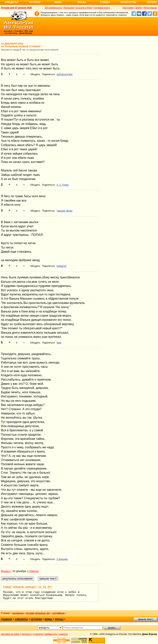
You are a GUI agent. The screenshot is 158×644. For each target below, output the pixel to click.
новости (63, 634)
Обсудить (35, 74)
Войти (139, 8)
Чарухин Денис (64, 211)
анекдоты (21, 619)
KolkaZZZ (61, 266)
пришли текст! (145, 619)
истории (36, 619)
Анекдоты (11, 2)
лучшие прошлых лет (38, 613)
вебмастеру (51, 634)
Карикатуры (128, 2)
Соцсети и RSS (84, 8)
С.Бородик (62, 559)
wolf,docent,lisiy (64, 74)
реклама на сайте (10, 634)
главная (6, 619)
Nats (59, 343)
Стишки (105, 2)
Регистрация (150, 8)
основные (18, 613)
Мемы (58, 2)
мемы (48, 619)
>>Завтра (33, 571)
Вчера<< (6, 571)
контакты (26, 634)
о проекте (38, 634)
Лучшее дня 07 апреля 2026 (16, 8)
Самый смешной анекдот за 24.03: (28, 587)
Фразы (81, 2)
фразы (59, 619)
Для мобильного (53, 8)
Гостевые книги (102, 8)
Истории (35, 2)
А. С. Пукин (62, 185)
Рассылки (69, 8)
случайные (58, 613)
